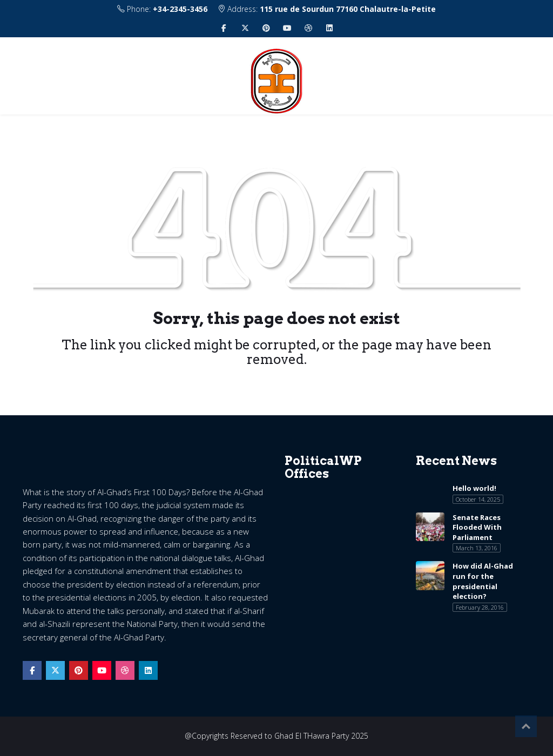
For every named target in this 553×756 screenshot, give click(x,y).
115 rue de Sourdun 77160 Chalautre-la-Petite (348, 9)
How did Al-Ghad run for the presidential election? (483, 581)
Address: (327, 9)
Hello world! (474, 488)
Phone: (162, 9)
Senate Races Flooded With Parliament (477, 527)
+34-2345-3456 (180, 9)
